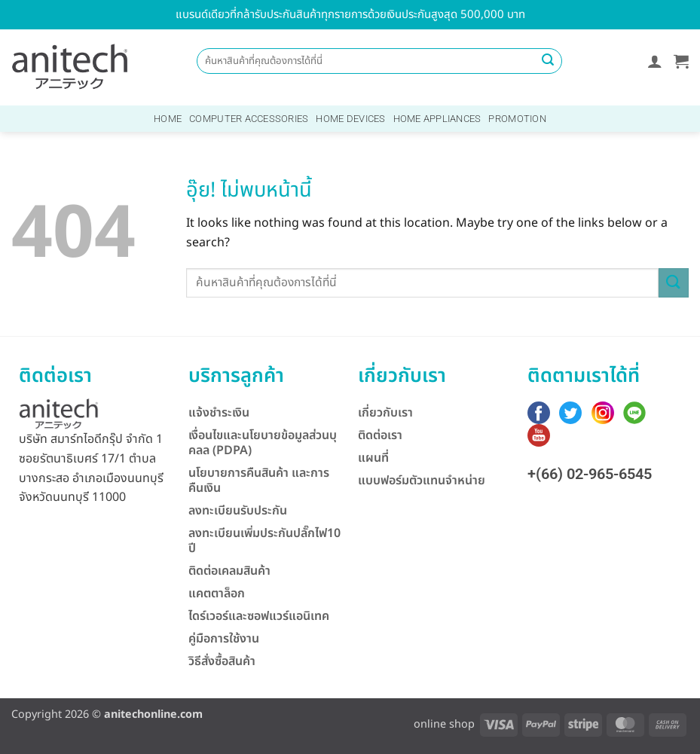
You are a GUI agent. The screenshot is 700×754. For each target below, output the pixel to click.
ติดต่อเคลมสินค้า (229, 571)
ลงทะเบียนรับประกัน (238, 511)
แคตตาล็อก (217, 594)
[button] (655, 61)
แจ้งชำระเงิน (219, 413)
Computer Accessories (249, 119)
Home (168, 119)
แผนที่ (373, 458)
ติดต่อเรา (380, 435)
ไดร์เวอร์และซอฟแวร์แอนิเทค (259, 616)
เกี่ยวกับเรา (385, 413)
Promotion (517, 119)
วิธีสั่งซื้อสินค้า (222, 661)
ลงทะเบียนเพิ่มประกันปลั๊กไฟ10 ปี (264, 541)
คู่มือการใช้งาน (224, 639)
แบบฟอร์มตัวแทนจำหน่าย (422, 481)
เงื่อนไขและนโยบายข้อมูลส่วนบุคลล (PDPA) (263, 443)
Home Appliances (437, 119)
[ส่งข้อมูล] (549, 61)
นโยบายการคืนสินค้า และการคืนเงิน (259, 481)
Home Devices (350, 119)
